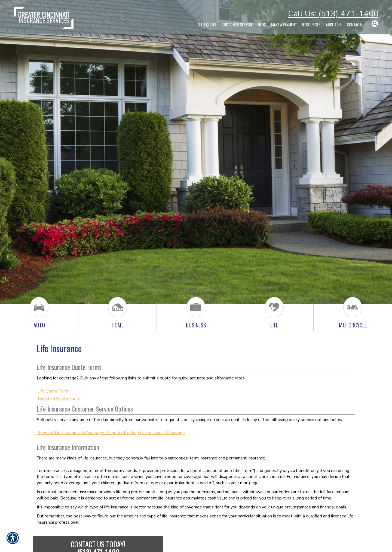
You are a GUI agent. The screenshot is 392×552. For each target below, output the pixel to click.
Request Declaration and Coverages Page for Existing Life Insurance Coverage (111, 433)
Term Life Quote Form (58, 398)
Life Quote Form (53, 391)
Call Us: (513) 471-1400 (333, 14)
